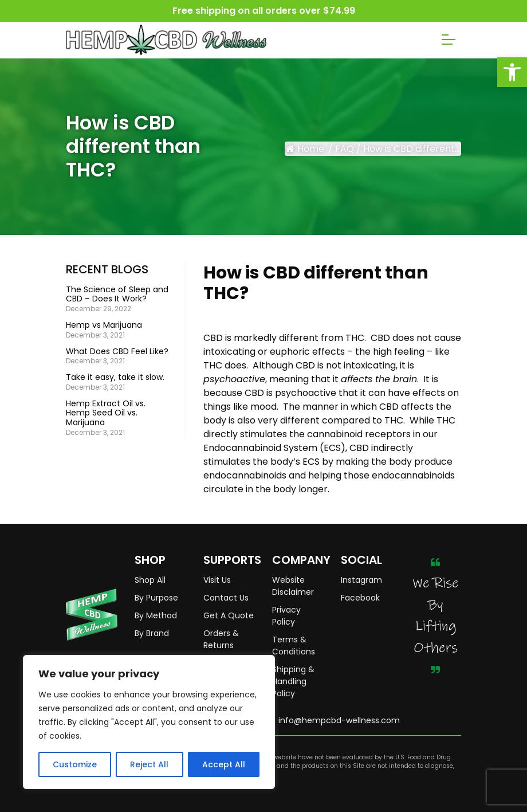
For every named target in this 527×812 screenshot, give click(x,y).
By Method (156, 615)
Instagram (361, 580)
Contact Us (226, 598)
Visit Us (217, 580)
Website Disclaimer (293, 586)
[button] (512, 72)
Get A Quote (229, 615)
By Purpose (156, 598)
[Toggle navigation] (448, 40)
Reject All (149, 764)
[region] (149, 722)
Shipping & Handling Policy (293, 681)
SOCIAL (361, 560)
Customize (75, 764)
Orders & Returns (221, 639)
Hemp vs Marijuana (104, 325)
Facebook (360, 598)
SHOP (150, 560)
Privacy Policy (286, 616)
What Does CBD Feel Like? (117, 352)
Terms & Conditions (294, 646)
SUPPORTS (229, 560)
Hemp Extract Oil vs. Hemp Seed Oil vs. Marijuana (106, 413)
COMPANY (298, 560)
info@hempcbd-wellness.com (339, 720)
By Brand (152, 633)
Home (305, 149)
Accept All (224, 764)
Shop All (150, 580)
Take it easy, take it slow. (115, 377)
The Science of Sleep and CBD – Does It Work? (117, 295)
